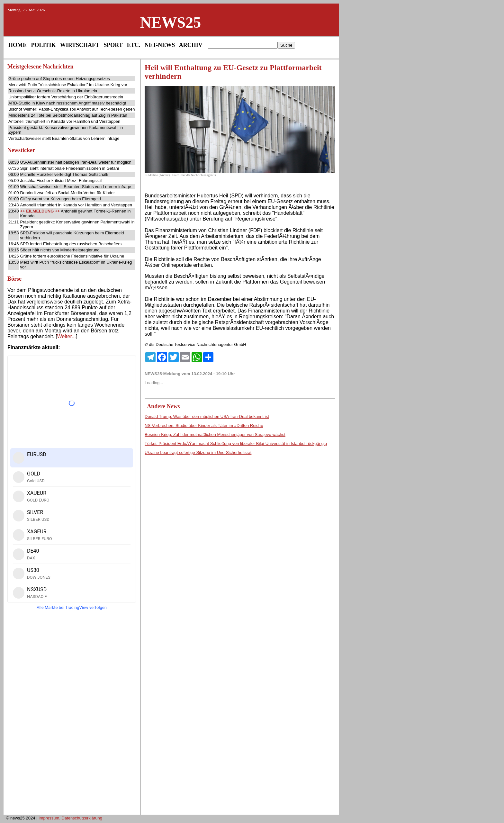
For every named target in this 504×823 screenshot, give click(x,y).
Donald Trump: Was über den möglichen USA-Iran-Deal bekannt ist (207, 416)
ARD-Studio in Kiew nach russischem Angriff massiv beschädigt (67, 103)
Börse (14, 279)
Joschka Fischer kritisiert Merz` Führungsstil (61, 181)
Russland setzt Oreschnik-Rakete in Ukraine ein (53, 91)
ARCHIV (191, 45)
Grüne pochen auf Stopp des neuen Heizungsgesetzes (59, 79)
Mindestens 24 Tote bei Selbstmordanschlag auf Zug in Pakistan (68, 115)
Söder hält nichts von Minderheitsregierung (60, 250)
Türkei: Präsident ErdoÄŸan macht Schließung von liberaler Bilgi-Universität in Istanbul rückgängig (236, 443)
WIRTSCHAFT (80, 45)
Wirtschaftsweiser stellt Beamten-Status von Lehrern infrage (64, 138)
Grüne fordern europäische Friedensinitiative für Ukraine (72, 256)
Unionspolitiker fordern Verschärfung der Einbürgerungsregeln (66, 97)
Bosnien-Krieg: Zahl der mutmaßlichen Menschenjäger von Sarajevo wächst (215, 434)
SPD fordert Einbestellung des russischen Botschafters (71, 244)
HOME (18, 45)
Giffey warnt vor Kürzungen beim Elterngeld (61, 199)
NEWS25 (171, 22)
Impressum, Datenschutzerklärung (70, 818)
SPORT (113, 45)
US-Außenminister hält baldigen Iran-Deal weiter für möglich (76, 162)
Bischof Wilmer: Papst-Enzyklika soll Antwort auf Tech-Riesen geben (72, 109)
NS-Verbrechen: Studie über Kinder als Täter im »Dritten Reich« (204, 425)
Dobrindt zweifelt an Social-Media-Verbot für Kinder (68, 193)
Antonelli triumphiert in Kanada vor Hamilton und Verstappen (64, 121)
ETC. (134, 45)
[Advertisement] (72, 714)
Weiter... (67, 336)
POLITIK (44, 45)
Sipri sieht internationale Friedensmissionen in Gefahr (70, 168)
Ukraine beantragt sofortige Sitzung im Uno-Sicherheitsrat (198, 452)
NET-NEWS (160, 45)
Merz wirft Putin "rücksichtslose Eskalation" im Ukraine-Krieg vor (68, 85)
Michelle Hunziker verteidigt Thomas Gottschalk (64, 174)
